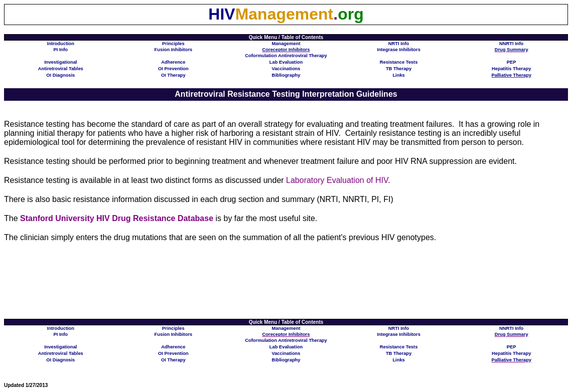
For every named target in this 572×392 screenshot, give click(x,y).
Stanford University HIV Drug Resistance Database (117, 218)
